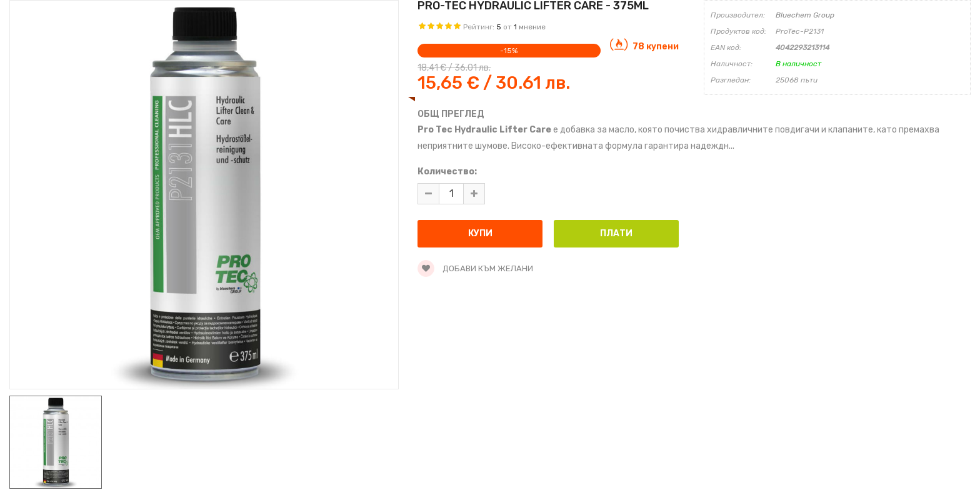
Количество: (447, 172)
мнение (532, 27)
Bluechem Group (805, 15)
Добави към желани (475, 268)
